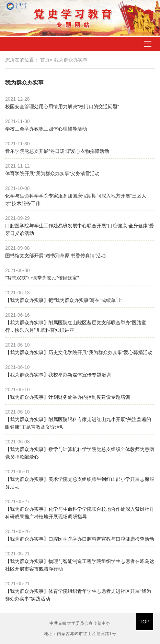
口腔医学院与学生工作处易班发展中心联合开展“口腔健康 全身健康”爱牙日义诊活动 (79, 229)
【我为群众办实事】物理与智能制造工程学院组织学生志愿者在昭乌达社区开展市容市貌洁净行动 (80, 565)
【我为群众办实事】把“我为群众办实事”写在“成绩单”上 (64, 300)
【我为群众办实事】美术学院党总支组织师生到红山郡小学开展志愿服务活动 (80, 483)
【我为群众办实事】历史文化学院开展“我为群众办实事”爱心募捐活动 (79, 352)
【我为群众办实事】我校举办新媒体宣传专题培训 (58, 375)
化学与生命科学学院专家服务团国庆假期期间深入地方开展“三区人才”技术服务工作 (76, 200)
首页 (45, 60)
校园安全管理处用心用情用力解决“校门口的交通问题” (62, 106)
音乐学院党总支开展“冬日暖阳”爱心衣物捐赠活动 (57, 151)
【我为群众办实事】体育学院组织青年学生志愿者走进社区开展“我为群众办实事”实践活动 (78, 595)
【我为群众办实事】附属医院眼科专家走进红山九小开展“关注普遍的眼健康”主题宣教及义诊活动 (78, 423)
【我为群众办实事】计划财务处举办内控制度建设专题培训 (68, 397)
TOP (145, 622)
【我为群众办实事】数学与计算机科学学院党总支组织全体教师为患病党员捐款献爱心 (80, 453)
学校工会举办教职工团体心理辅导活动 (46, 129)
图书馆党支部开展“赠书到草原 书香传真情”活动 (55, 256)
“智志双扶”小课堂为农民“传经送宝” (42, 278)
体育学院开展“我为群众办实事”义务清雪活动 (52, 173)
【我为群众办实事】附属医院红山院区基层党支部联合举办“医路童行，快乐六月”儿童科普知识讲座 (76, 326)
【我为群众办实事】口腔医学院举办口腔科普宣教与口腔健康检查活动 (80, 539)
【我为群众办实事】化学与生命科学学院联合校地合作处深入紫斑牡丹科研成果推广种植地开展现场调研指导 (80, 513)
